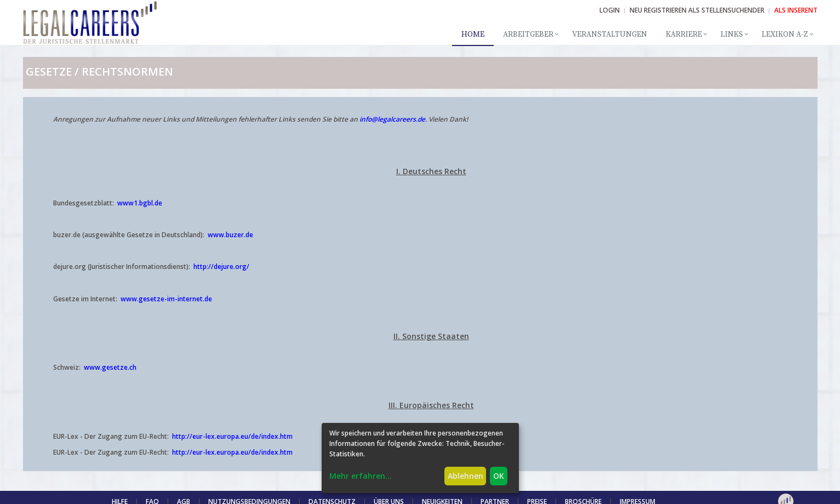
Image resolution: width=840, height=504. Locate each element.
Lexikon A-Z (785, 35)
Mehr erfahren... (361, 476)
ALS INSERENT (796, 10)
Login (610, 10)
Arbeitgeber (528, 35)
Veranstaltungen (610, 35)
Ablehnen (465, 476)
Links (732, 35)
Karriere (684, 35)
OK (499, 476)
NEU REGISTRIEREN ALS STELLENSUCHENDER (697, 10)
